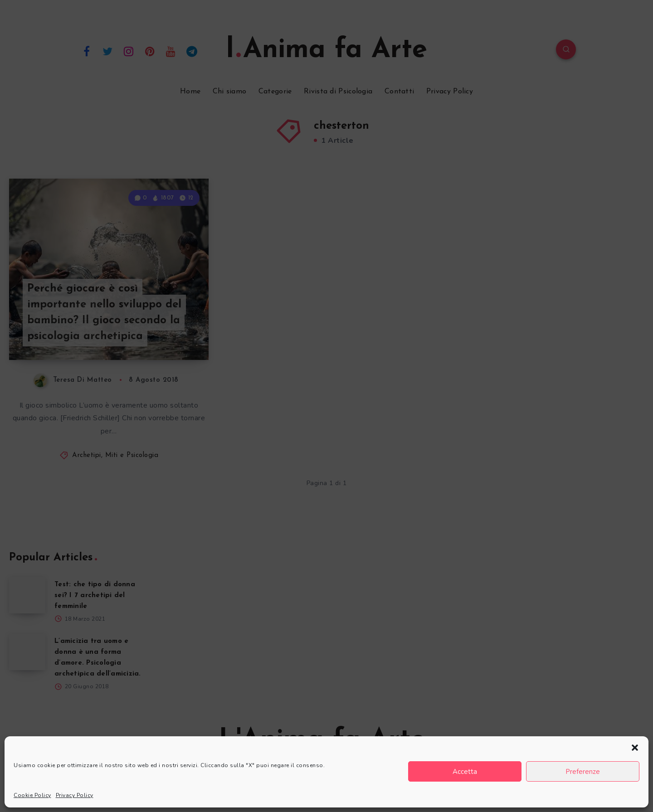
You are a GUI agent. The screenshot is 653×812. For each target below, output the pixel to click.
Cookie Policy (32, 795)
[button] (635, 748)
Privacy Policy (75, 795)
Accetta (465, 772)
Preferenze (583, 772)
